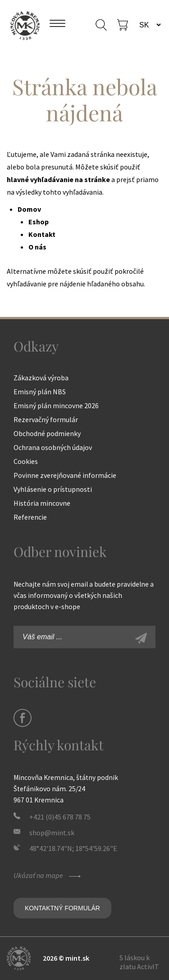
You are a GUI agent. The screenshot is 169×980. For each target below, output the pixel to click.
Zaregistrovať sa (151, 639)
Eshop (39, 222)
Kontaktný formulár (62, 908)
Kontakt (42, 234)
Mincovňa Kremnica (25, 25)
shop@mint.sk (52, 833)
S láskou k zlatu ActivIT (139, 962)
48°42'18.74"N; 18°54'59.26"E (73, 848)
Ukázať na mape (48, 875)
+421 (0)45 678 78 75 (60, 817)
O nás (37, 247)
